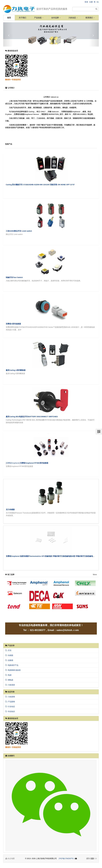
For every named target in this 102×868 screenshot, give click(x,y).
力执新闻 (10, 697)
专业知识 (10, 711)
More (95, 575)
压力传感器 (10, 510)
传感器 (9, 655)
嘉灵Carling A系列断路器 (16, 370)
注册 (91, 2)
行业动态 (10, 707)
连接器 (9, 660)
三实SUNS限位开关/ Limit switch (19, 231)
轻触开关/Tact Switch (14, 277)
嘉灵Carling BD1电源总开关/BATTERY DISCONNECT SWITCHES (32, 417)
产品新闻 (10, 702)
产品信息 (39, 18)
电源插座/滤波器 (13, 670)
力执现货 (10, 685)
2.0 (92, 859)
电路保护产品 (12, 665)
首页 (9, 18)
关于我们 (22, 18)
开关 (8, 650)
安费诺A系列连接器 (13, 324)
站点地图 (10, 858)
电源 (8, 675)
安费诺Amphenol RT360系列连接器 (34, 463)
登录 (86, 2)
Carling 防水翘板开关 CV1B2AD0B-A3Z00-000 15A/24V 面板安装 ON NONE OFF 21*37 (40, 185)
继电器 (9, 680)
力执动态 (73, 18)
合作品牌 (56, 18)
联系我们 (90, 18)
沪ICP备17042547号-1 (67, 859)
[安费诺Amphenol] (13, 463)
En (98, 2)
